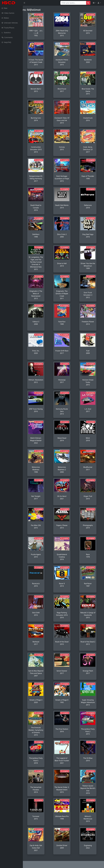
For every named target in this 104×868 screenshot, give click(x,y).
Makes (5, 18)
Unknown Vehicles (10, 23)
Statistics (6, 33)
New (4, 8)
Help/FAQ (6, 42)
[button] (94, 3)
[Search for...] (73, 3)
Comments (7, 37)
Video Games (8, 13)
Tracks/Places (8, 28)
